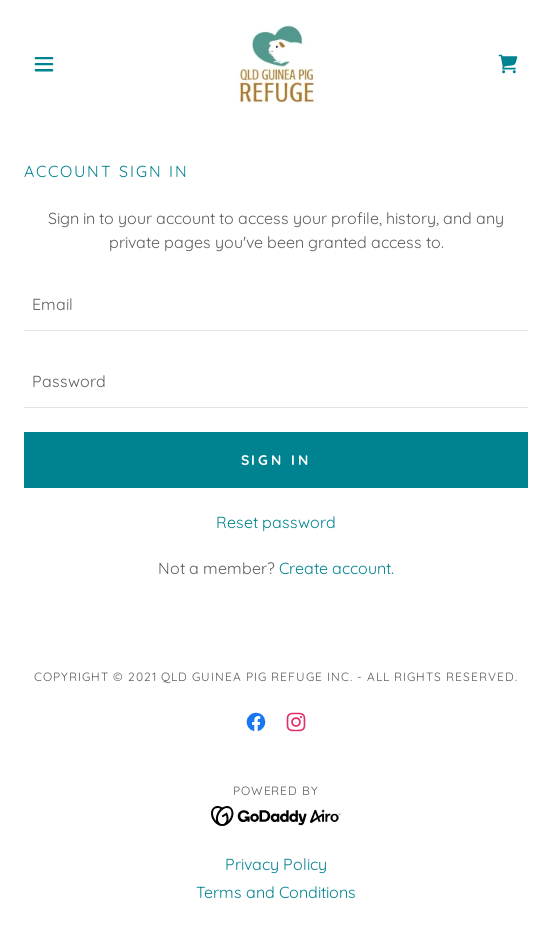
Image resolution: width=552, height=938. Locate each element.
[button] (62, 64)
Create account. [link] (336, 568)
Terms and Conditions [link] (276, 892)
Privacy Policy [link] (276, 864)
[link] (276, 64)
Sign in (276, 460)
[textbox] (276, 304)
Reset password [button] (276, 522)
